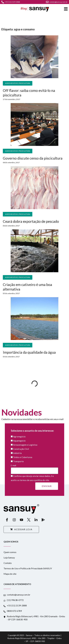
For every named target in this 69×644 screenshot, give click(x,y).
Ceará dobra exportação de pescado (31, 221)
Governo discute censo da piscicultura (33, 158)
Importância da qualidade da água (29, 352)
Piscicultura (24, 83)
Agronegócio (12, 83)
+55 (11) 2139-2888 (11, 2)
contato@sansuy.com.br (57, 2)
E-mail (34, 468)
